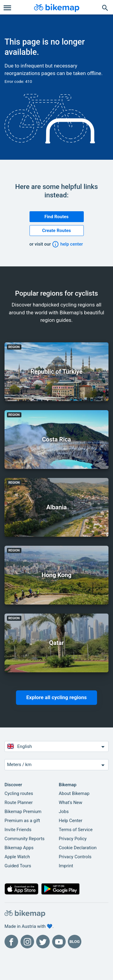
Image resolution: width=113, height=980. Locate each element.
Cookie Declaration (78, 848)
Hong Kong (56, 575)
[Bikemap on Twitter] (43, 942)
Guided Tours (18, 866)
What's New (71, 803)
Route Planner (19, 803)
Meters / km (57, 765)
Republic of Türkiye (56, 372)
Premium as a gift (22, 821)
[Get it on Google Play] (61, 890)
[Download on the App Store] (22, 890)
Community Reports (25, 839)
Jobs (64, 812)
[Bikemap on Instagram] (27, 942)
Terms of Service (76, 830)
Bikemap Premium (23, 812)
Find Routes (56, 217)
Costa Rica (56, 439)
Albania (57, 507)
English (57, 747)
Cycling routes (19, 793)
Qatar (56, 643)
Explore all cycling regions (56, 697)
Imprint (66, 866)
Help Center (71, 821)
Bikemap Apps (19, 848)
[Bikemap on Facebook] (11, 942)
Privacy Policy (73, 839)
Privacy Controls (75, 857)
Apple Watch (17, 857)
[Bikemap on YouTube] (59, 942)
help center (67, 244)
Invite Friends (18, 830)
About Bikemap (74, 793)
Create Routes (57, 231)
